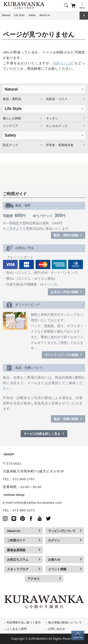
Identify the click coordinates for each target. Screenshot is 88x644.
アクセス (34, 579)
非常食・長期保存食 (60, 145)
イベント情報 (57, 569)
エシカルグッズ (57, 126)
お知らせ (54, 560)
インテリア (10, 126)
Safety (32, 15)
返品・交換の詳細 (66, 419)
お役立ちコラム (18, 560)
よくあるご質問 (17, 629)
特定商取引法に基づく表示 (24, 622)
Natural (6, 15)
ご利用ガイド (16, 540)
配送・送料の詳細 (66, 235)
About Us (45, 15)
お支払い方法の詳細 (64, 292)
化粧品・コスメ (57, 99)
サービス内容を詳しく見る (42, 434)
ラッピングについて (62, 531)
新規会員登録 (16, 550)
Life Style (19, 15)
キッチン (52, 118)
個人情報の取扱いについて (65, 622)
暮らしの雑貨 (12, 118)
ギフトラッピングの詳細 (61, 355)
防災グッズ (10, 145)
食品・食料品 (12, 99)
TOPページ (62, 63)
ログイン (54, 540)
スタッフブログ (18, 569)
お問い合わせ (57, 629)
